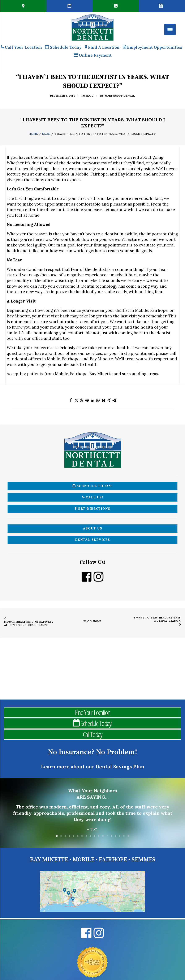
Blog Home (93, 621)
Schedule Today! (93, 486)
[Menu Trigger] (170, 29)
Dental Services (93, 540)
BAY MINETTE (49, 860)
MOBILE (83, 860)
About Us (93, 528)
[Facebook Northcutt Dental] (87, 580)
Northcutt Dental (120, 96)
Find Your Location (92, 712)
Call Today (92, 734)
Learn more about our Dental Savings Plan (93, 767)
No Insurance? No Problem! (93, 752)
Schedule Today (63, 47)
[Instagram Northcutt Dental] (98, 580)
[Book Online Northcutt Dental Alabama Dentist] (70, 6)
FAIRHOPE (113, 860)
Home (33, 134)
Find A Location (102, 47)
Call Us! (92, 497)
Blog (90, 96)
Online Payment (93, 55)
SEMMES (143, 860)
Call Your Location (21, 47)
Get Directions (92, 509)
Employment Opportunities (152, 47)
